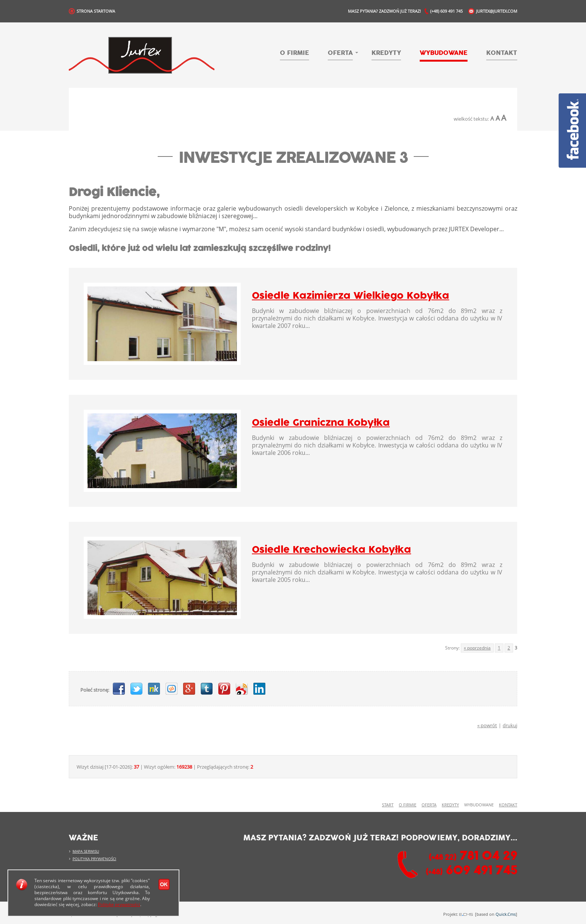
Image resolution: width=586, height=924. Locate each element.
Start (388, 805)
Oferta (340, 53)
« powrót (487, 725)
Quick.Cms (506, 914)
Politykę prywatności (119, 904)
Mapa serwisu (86, 851)
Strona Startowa (96, 11)
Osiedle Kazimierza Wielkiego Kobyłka (351, 296)
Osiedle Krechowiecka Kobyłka (331, 550)
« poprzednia (477, 648)
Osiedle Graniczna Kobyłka (321, 423)
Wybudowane (444, 53)
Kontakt (502, 53)
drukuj (510, 725)
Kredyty (386, 53)
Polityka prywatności (94, 859)
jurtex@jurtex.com (497, 11)
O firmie (294, 53)
